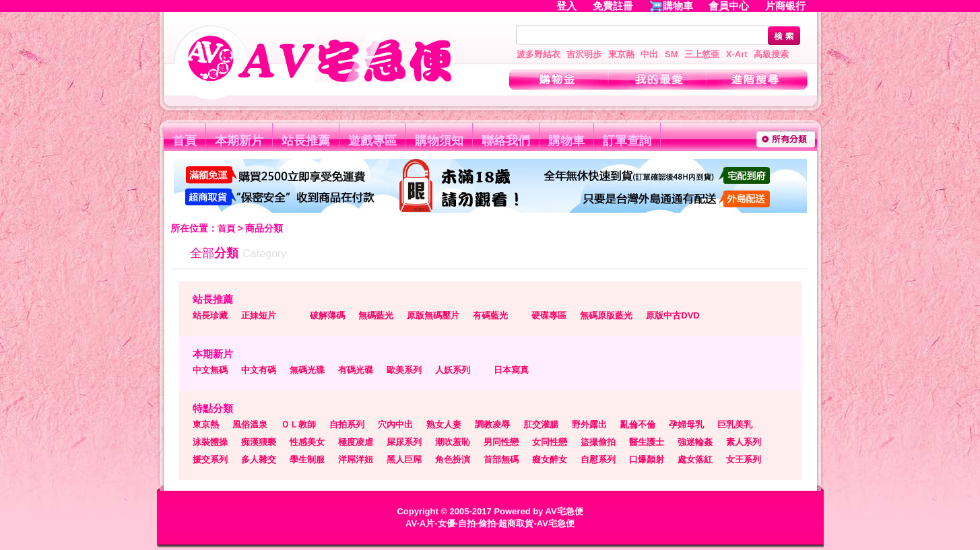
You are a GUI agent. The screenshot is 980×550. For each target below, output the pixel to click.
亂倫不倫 (638, 424)
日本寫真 (511, 370)
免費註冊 (613, 6)
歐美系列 (404, 370)
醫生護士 (647, 442)
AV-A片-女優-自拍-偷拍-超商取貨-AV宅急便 (490, 523)
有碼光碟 (356, 370)
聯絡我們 (506, 141)
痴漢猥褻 (259, 442)
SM (672, 54)
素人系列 (744, 442)
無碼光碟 (307, 370)
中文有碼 (259, 370)
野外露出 (589, 424)
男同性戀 (501, 442)
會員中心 (729, 6)
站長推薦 (306, 141)
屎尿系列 (404, 442)
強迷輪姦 (695, 442)
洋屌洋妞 (356, 459)
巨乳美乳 (735, 424)
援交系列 (210, 459)
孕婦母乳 (686, 424)
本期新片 (239, 141)
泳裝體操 (210, 442)
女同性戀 (550, 442)
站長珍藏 (210, 315)
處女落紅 (695, 459)
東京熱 (621, 54)
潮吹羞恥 (453, 442)
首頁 (185, 141)
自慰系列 (598, 459)
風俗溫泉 (250, 424)
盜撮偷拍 (598, 442)
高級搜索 (771, 54)
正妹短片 (259, 315)
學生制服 (307, 459)
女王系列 (744, 459)
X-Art (737, 54)
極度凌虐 (356, 442)
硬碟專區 (549, 315)
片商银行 (791, 6)
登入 (566, 6)
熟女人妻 (444, 424)
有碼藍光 (490, 315)
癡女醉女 (550, 459)
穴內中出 (395, 424)
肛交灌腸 (541, 424)
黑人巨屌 (404, 459)
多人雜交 (259, 459)
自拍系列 (347, 424)
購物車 (678, 6)
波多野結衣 (538, 54)
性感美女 (307, 442)
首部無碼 (501, 459)
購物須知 (439, 141)
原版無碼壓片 (433, 315)
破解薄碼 (327, 315)
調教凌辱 (492, 424)
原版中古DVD (673, 315)
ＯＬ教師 (298, 424)
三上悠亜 (702, 54)
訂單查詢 (627, 141)
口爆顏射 (647, 459)
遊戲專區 (372, 141)
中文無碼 (210, 370)
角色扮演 (453, 459)
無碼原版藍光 (606, 315)
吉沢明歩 (584, 54)
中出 (649, 54)
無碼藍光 (376, 315)
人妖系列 (453, 370)
